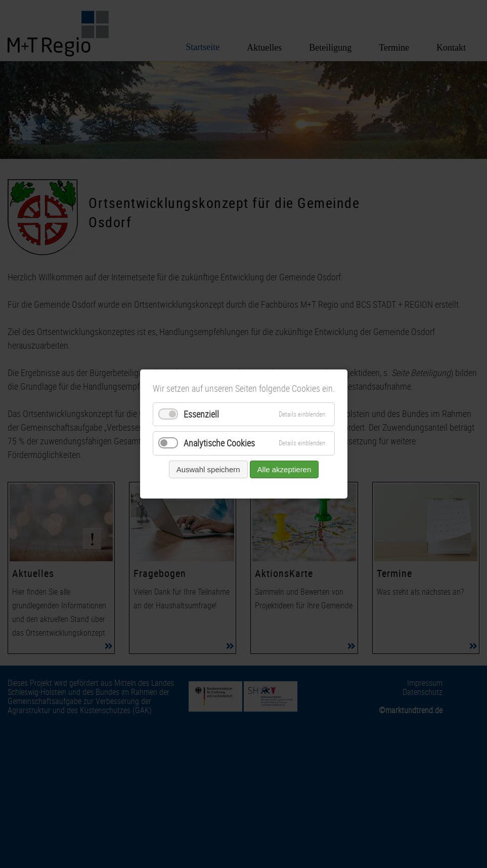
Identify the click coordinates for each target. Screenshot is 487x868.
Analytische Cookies (219, 443)
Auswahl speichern (208, 469)
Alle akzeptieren (284, 469)
